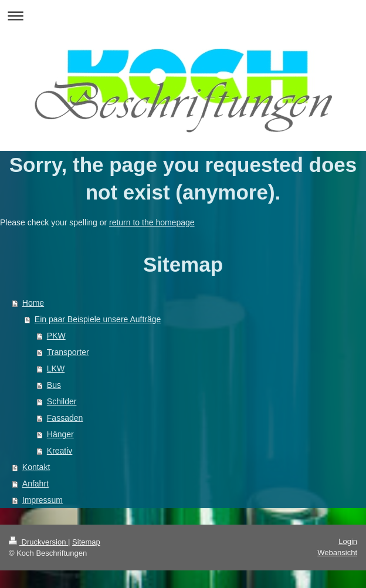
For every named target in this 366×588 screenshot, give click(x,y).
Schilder (62, 401)
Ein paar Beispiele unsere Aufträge (98, 319)
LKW (56, 369)
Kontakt (36, 467)
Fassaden (65, 418)
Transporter (68, 352)
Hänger (60, 434)
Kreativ (60, 451)
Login (348, 541)
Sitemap (86, 542)
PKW (56, 336)
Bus (54, 385)
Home (33, 303)
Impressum (43, 500)
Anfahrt (35, 484)
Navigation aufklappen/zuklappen (183, 16)
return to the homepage (152, 222)
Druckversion (38, 542)
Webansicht (337, 552)
